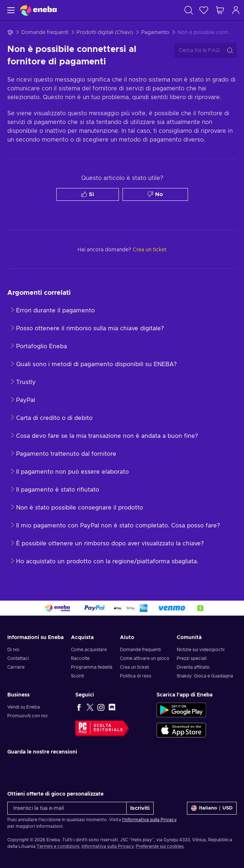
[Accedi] (236, 10)
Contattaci (18, 658)
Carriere (16, 667)
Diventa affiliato (193, 667)
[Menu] (10, 10)
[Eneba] (38, 10)
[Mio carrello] (220, 10)
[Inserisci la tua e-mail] (67, 808)
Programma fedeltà (92, 667)
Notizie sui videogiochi (201, 650)
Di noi (13, 650)
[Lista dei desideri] (204, 10)
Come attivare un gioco (145, 658)
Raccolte (80, 658)
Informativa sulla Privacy (108, 846)
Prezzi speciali (192, 658)
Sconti (78, 676)
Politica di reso (136, 676)
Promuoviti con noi (27, 716)
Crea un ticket (134, 667)
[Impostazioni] (212, 808)
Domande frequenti (45, 33)
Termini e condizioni (58, 846)
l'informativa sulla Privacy (149, 820)
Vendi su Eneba (24, 707)
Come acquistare (89, 650)
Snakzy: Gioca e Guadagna (205, 676)
